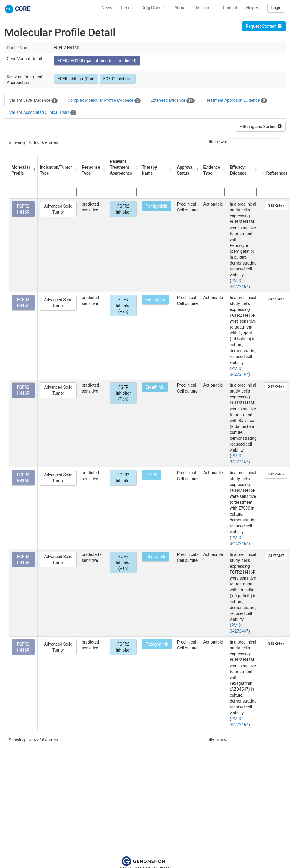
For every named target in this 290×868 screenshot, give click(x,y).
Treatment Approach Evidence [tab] (236, 101)
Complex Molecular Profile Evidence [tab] (104, 101)
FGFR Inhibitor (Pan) (76, 79)
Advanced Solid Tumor (58, 209)
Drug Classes (154, 8)
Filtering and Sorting (261, 127)
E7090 (151, 475)
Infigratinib (155, 557)
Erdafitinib (155, 387)
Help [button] (252, 8)
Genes (127, 8)
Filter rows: (217, 142)
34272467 (276, 206)
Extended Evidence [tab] (172, 101)
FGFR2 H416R (23, 209)
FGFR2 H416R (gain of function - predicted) (97, 61)
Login (276, 8)
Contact (230, 8)
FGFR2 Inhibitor (118, 79)
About (180, 8)
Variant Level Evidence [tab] (33, 101)
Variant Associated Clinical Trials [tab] (43, 113)
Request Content (264, 26)
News (107, 8)
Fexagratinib (157, 644)
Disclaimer (204, 8)
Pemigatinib (157, 206)
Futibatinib (155, 300)
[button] (34, 170)
